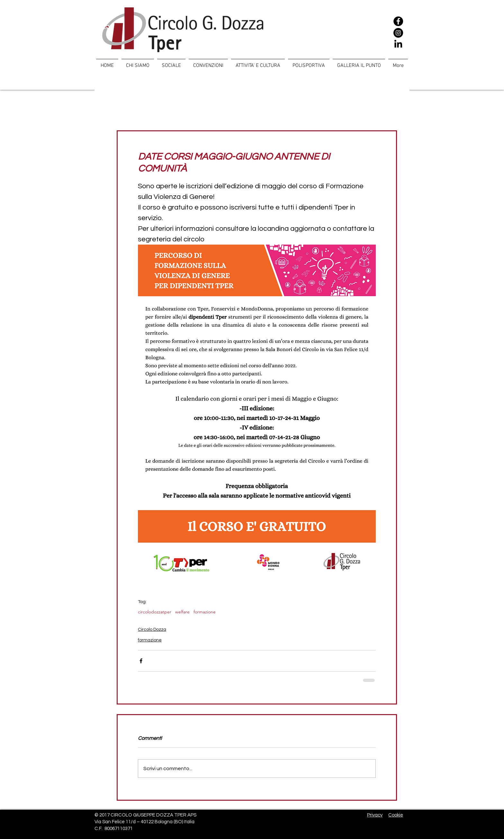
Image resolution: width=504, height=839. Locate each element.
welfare (182, 612)
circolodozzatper (155, 612)
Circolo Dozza (152, 629)
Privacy (375, 815)
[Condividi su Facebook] (141, 661)
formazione (205, 612)
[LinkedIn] (398, 44)
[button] (171, 63)
